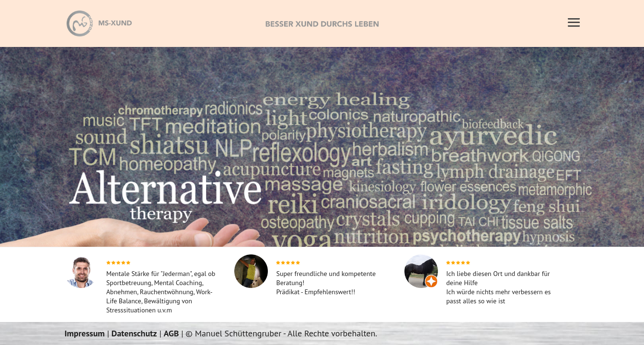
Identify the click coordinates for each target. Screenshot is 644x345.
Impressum (84, 333)
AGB (172, 333)
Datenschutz (134, 333)
